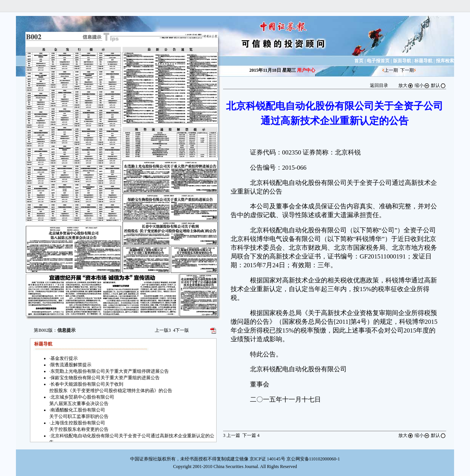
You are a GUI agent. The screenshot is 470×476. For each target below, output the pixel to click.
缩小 (422, 85)
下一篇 (251, 435)
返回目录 (379, 85)
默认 (439, 85)
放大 (406, 85)
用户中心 (306, 70)
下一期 (407, 70)
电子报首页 (378, 61)
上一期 (391, 70)
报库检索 (445, 61)
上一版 (163, 330)
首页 (359, 61)
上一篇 (232, 435)
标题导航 (423, 61)
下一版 (181, 330)
